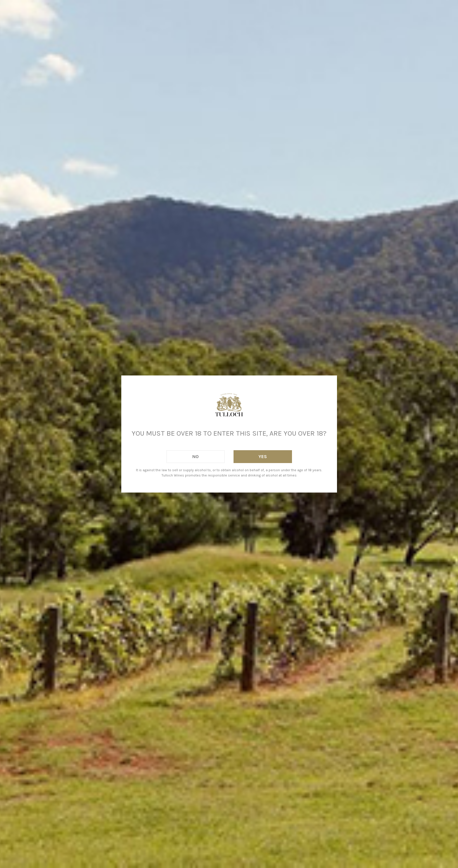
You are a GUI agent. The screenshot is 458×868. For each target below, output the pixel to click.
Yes (263, 456)
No (196, 456)
